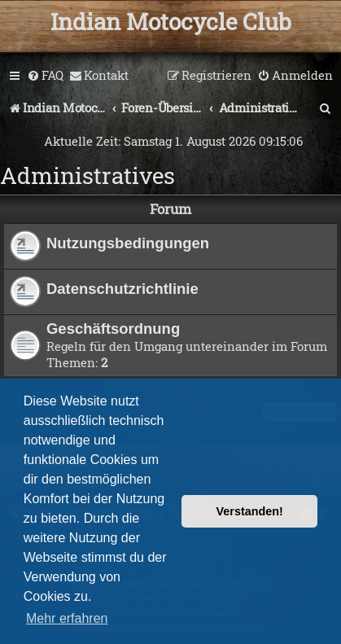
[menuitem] (45, 76)
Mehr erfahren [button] (67, 618)
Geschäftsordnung (113, 329)
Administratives (87, 175)
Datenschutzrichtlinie (122, 289)
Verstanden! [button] (250, 511)
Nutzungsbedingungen (128, 243)
